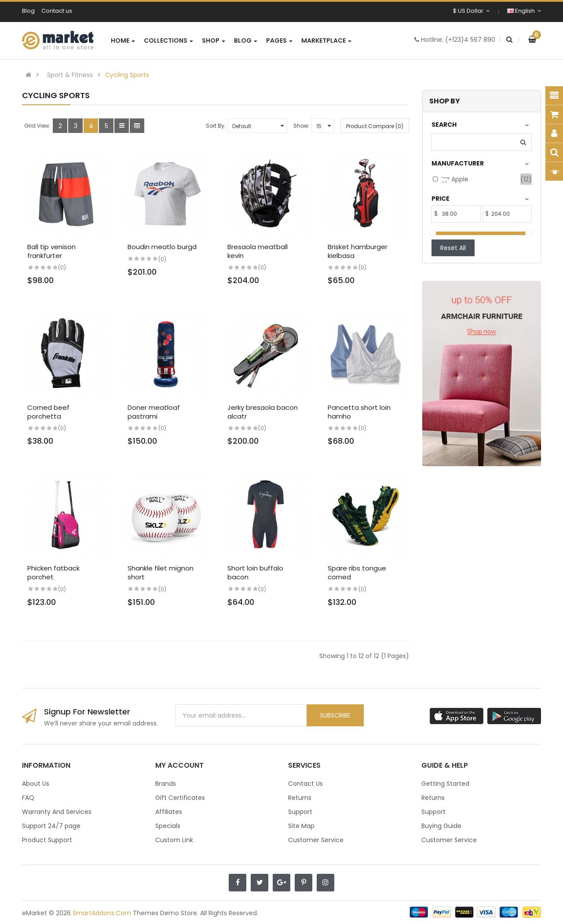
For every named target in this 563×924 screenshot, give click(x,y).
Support (300, 812)
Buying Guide (441, 826)
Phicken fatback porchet (53, 572)
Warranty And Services (57, 812)
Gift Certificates (180, 798)
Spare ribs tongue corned (357, 572)
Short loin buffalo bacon (255, 572)
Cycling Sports (127, 75)
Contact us (57, 11)
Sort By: (216, 126)
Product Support (47, 840)
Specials (168, 826)
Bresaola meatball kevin (258, 251)
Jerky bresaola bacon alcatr (263, 412)
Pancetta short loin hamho (359, 412)
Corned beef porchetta (48, 412)
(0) (62, 267)
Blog (28, 11)
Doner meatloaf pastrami (154, 412)
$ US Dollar (471, 11)
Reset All (453, 248)
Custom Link (174, 840)
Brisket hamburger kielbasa (358, 251)
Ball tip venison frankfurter (51, 251)
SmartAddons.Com (102, 913)
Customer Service (316, 840)
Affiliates (169, 812)
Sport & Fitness (70, 75)
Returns (300, 798)
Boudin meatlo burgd (162, 247)
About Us (36, 784)
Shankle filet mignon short (161, 572)
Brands (166, 784)
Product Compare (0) (375, 126)
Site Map (301, 826)
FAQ (28, 798)
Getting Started (445, 784)
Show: (302, 126)
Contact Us (305, 784)
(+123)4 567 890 (470, 40)
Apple (455, 179)
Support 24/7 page (51, 826)
